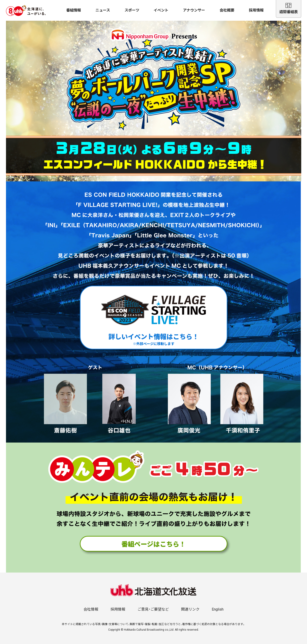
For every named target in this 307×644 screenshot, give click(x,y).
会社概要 (227, 10)
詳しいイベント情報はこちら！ (154, 318)
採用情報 (256, 10)
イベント (161, 10)
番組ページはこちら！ (153, 544)
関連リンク (190, 609)
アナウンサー (194, 10)
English (218, 609)
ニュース (103, 10)
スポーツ (132, 10)
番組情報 (74, 10)
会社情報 (91, 609)
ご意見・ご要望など (153, 609)
